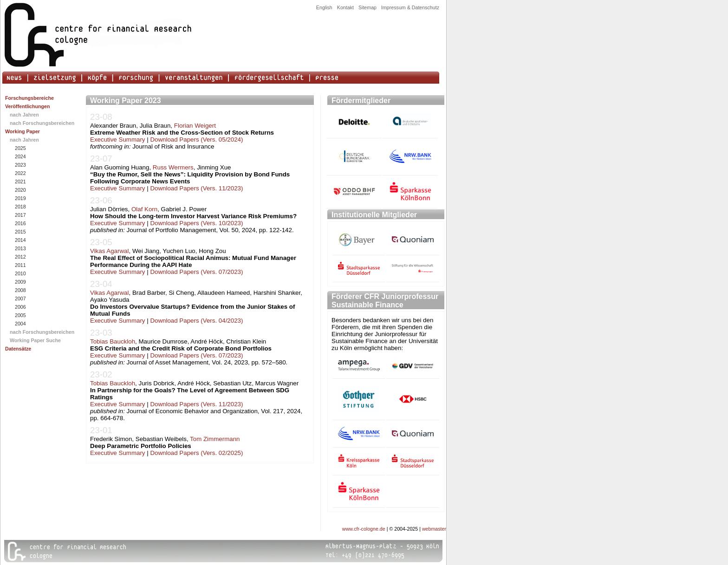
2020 (20, 190)
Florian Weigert (195, 126)
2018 (20, 207)
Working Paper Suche (35, 340)
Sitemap (367, 7)
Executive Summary (118, 140)
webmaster (434, 529)
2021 (20, 182)
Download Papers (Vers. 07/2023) (196, 272)
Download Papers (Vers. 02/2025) (196, 453)
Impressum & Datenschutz (410, 7)
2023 (20, 165)
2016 (20, 223)
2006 (20, 307)
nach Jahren (24, 115)
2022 (20, 173)
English (324, 7)
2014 (20, 240)
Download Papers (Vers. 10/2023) (196, 223)
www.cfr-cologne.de (364, 529)
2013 (20, 248)
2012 (20, 257)
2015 (20, 232)
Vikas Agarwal (109, 251)
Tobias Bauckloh (113, 341)
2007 (20, 299)
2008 (20, 290)
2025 (20, 148)
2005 (20, 315)
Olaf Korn (144, 209)
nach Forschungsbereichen (42, 123)
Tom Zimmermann (215, 439)
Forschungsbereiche (29, 98)
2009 (20, 282)
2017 (20, 215)
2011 (20, 265)
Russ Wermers (173, 167)
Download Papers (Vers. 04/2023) (196, 321)
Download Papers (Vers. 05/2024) (196, 140)
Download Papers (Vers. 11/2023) (196, 188)
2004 (20, 324)
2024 (20, 156)
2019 (20, 198)
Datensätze (18, 349)
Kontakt (345, 7)
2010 (20, 273)
